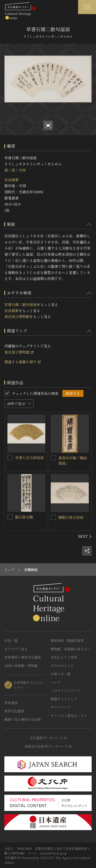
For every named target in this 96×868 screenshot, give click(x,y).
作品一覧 (11, 641)
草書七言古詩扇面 (29, 458)
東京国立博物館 (17, 316)
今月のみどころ (62, 666)
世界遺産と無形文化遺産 (23, 657)
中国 (22, 170)
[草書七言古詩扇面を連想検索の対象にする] (10, 458)
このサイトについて (66, 690)
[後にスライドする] (85, 536)
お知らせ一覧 (61, 674)
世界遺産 (11, 703)
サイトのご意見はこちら (69, 716)
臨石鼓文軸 (24, 517)
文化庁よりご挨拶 (64, 657)
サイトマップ (61, 707)
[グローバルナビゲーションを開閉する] (87, 7)
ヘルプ (56, 682)
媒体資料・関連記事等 (67, 641)
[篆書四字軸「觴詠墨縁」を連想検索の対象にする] (53, 458)
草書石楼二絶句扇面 (20, 304)
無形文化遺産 (14, 711)
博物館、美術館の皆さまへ (71, 649)
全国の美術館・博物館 (21, 666)
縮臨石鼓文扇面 (71, 517)
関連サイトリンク (64, 699)
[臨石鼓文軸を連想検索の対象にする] (10, 517)
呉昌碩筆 (12, 180)
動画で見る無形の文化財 (23, 719)
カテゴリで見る (16, 649)
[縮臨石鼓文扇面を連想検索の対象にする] (53, 517)
